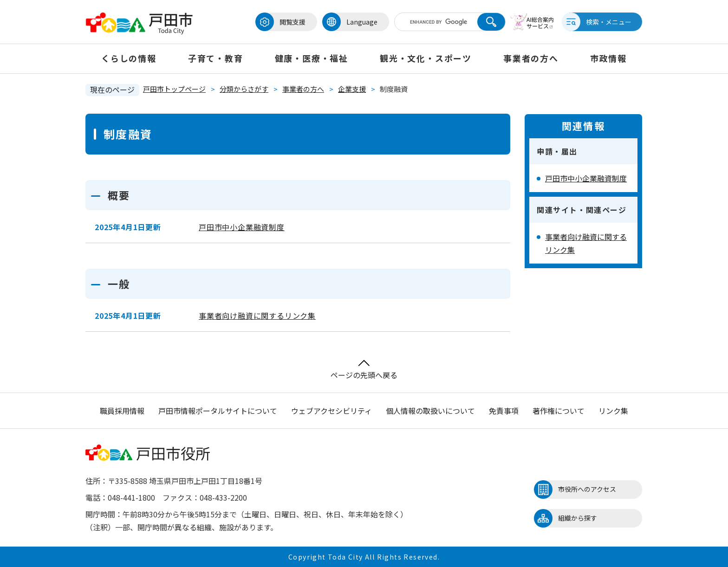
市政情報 (608, 58)
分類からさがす (244, 89)
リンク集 (613, 411)
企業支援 (352, 89)
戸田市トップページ (174, 89)
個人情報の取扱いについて (430, 411)
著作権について (559, 411)
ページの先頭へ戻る (364, 370)
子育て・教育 (216, 58)
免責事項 (504, 411)
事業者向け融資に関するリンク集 (257, 316)
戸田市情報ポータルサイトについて (218, 411)
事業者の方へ (531, 58)
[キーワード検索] (440, 22)
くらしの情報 (129, 58)
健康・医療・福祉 (312, 58)
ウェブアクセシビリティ (331, 411)
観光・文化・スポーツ (426, 58)
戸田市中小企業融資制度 (242, 227)
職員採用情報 (122, 411)
